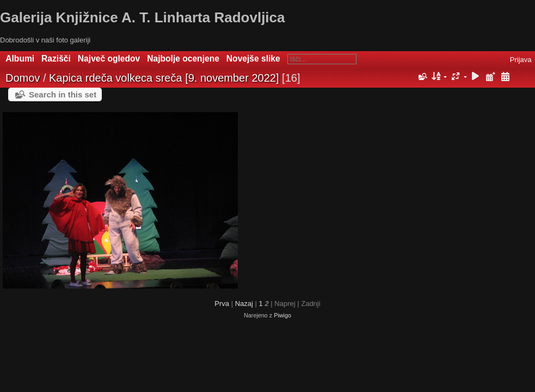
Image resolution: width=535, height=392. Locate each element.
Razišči (56, 59)
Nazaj (244, 304)
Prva (222, 304)
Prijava (521, 60)
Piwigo (282, 315)
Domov (23, 78)
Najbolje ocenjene (183, 59)
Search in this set (63, 94)
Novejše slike (253, 59)
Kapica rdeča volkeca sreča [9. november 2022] (164, 78)
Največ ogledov (109, 59)
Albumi (20, 59)
